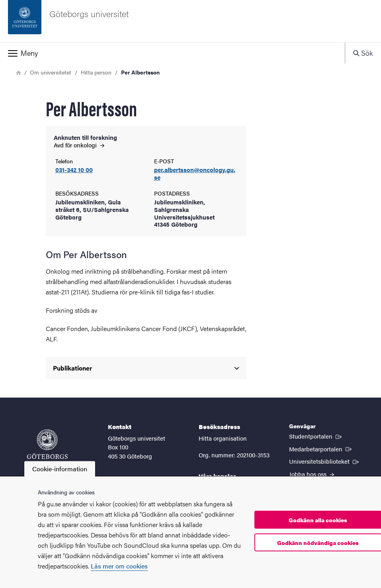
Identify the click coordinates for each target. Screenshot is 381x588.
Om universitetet (51, 72)
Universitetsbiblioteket (325, 461)
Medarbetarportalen (321, 449)
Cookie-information (60, 469)
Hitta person (96, 72)
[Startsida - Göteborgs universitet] (190, 21)
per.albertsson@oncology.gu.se (195, 174)
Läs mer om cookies (119, 566)
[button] (172, 53)
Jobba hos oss (312, 474)
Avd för (79, 145)
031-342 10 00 (74, 170)
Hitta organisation (223, 438)
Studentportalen (316, 436)
